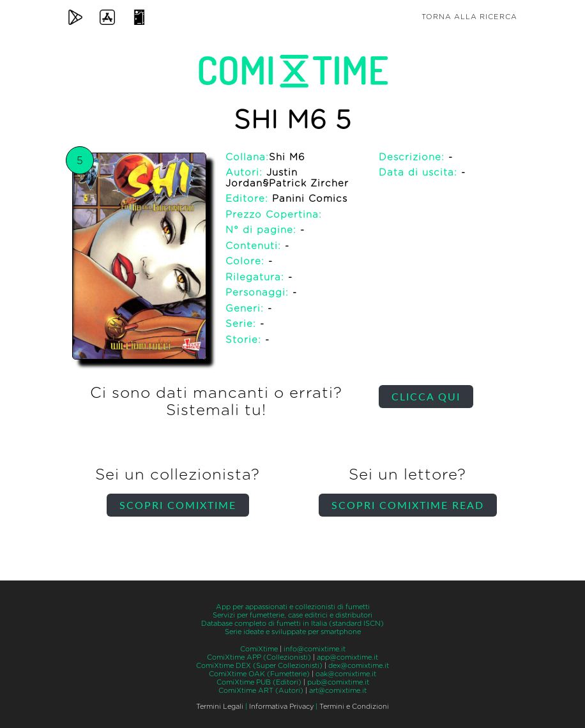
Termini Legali (220, 707)
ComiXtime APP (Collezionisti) (259, 657)
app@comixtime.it (347, 657)
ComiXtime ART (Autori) (261, 691)
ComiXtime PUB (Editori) (259, 682)
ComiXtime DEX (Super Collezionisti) (259, 666)
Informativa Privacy (281, 707)
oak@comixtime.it (346, 674)
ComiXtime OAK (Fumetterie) (259, 674)
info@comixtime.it (315, 649)
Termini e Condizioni (354, 707)
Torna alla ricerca (469, 17)
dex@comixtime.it (359, 666)
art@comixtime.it (338, 691)
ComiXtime (259, 649)
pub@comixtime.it (338, 682)
